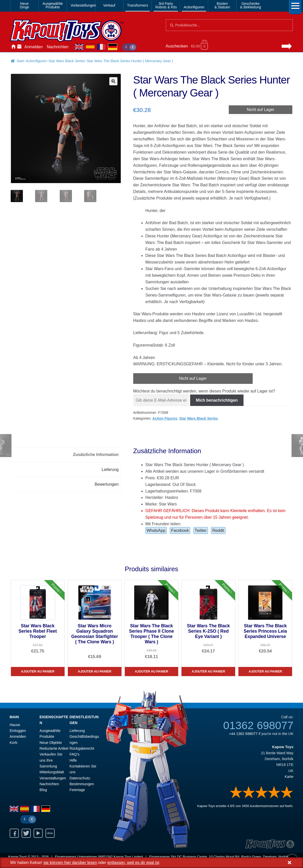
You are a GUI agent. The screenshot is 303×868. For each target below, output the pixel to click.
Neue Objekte (51, 743)
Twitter (201, 530)
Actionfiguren (194, 7)
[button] (113, 81)
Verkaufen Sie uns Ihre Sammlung (51, 760)
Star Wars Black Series (67, 61)
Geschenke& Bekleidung (251, 5)
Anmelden (34, 47)
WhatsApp (156, 530)
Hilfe (73, 760)
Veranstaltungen (53, 778)
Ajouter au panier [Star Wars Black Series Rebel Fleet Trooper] (38, 672)
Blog (43, 790)
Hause (13, 47)
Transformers (138, 5)
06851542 (105, 857)
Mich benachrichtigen (217, 400)
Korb (13, 743)
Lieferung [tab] (110, 470)
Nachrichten (58, 47)
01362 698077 (258, 725)
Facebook (180, 530)
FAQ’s (74, 754)
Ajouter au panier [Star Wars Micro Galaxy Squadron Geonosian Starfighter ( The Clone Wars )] (95, 672)
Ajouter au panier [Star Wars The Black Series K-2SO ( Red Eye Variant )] (208, 672)
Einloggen (18, 731)
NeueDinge (25, 5)
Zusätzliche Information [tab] (96, 455)
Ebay (50, 833)
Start (20, 61)
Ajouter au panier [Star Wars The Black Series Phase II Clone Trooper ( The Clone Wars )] (151, 672)
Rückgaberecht (82, 748)
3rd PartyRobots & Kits (166, 5)
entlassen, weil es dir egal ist (133, 863)
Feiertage (77, 790)
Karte (289, 777)
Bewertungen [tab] (107, 484)
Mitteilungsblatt (52, 772)
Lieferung (77, 731)
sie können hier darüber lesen (70, 863)
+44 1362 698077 (243, 734)
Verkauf (109, 5)
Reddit (218, 530)
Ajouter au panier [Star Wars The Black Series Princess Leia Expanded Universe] (265, 672)
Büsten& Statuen (222, 5)
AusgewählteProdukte (53, 5)
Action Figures (165, 418)
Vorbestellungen (82, 5)
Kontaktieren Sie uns (19, 47)
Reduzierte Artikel (54, 748)
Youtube (38, 833)
